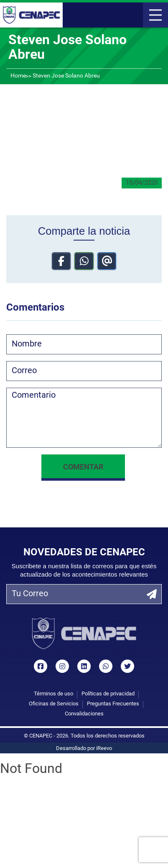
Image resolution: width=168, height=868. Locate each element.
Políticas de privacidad (108, 694)
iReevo (104, 749)
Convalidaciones (84, 714)
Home (18, 76)
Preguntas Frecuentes (113, 704)
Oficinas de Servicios (54, 704)
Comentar (83, 468)
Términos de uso (53, 694)
